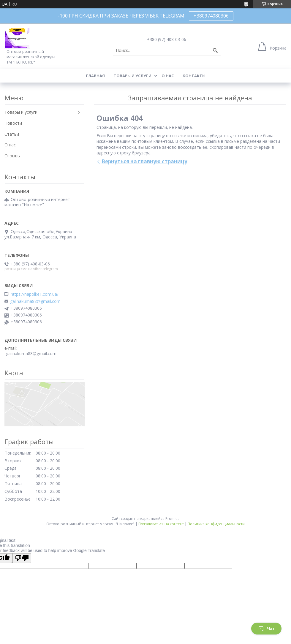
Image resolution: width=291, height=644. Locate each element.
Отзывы (12, 156)
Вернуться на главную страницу (144, 161)
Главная (95, 76)
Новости (13, 123)
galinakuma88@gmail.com (35, 301)
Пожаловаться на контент (161, 524)
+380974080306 (211, 16)
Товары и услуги (133, 76)
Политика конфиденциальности (216, 524)
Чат (266, 629)
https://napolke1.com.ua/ (35, 294)
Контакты (194, 76)
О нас (168, 76)
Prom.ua (173, 519)
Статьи (12, 134)
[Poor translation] (22, 558)
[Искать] (215, 50)
